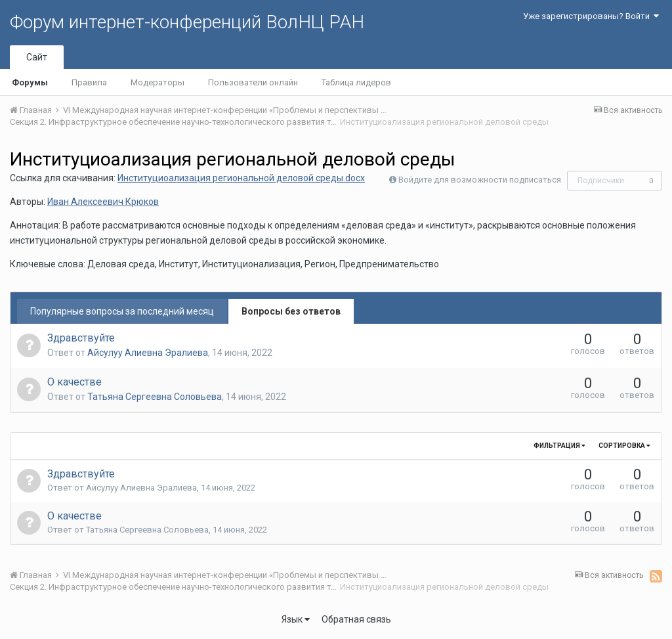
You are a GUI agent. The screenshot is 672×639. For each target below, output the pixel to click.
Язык (296, 619)
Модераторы (157, 82)
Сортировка (624, 446)
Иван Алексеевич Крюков (103, 202)
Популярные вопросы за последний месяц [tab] (122, 311)
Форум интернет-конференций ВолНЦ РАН (187, 22)
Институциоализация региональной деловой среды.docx (241, 178)
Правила (89, 82)
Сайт (37, 57)
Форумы (30, 82)
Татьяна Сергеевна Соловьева (155, 397)
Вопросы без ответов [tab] (291, 311)
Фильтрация (559, 446)
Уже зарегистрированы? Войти (591, 16)
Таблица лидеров (356, 82)
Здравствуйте (81, 338)
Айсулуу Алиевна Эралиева (148, 353)
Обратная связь (356, 619)
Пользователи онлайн (253, 82)
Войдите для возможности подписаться (480, 180)
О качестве (74, 382)
